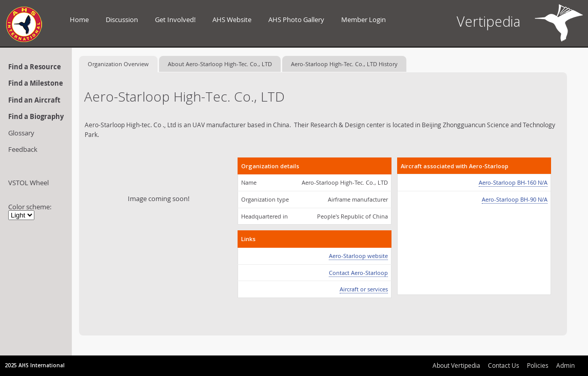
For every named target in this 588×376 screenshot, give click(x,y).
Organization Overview (118, 64)
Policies (538, 365)
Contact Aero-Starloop (358, 273)
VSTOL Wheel (28, 183)
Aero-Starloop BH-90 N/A (515, 199)
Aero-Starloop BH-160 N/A (513, 182)
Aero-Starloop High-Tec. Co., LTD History (344, 64)
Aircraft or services (364, 289)
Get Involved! (175, 19)
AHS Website (232, 19)
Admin (565, 365)
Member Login (364, 19)
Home (79, 19)
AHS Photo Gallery (296, 19)
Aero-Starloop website (358, 256)
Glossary (21, 133)
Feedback (23, 149)
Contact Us (504, 365)
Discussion (122, 19)
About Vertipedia (456, 365)
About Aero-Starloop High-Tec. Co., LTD (220, 64)
